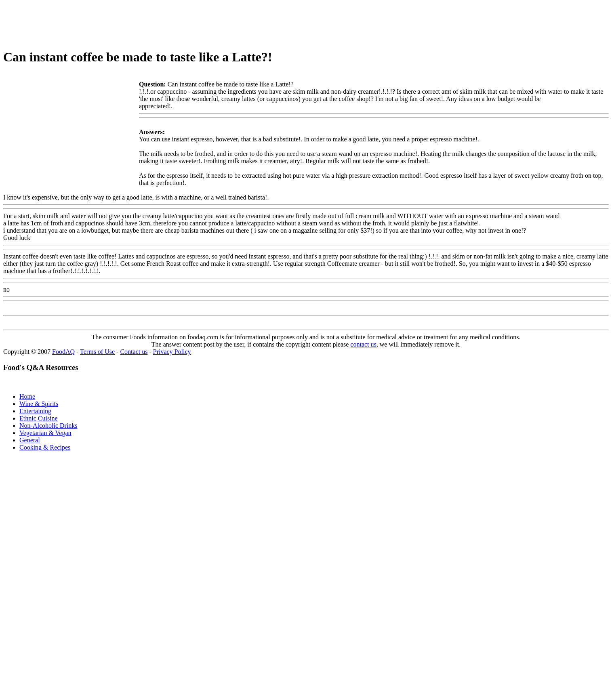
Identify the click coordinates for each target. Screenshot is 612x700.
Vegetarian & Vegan (45, 433)
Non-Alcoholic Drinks (48, 426)
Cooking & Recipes (45, 447)
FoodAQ (63, 352)
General (30, 440)
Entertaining (35, 411)
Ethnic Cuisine (39, 418)
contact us (363, 344)
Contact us (134, 352)
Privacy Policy (172, 352)
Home (27, 396)
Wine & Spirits (39, 404)
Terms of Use (97, 352)
